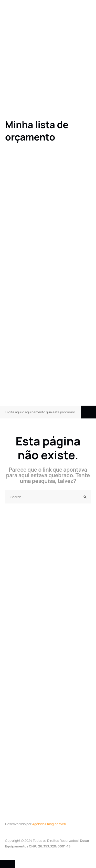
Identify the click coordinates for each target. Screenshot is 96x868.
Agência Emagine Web (49, 824)
